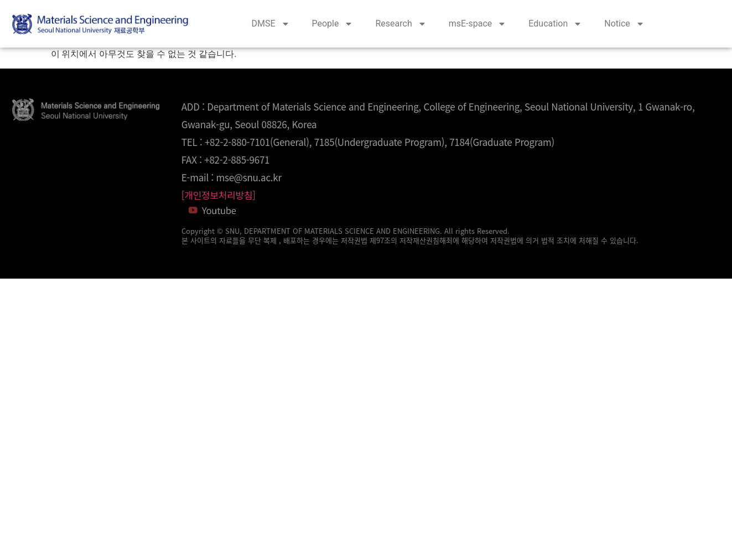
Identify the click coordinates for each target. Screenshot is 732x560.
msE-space (478, 24)
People (333, 24)
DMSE (270, 24)
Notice (624, 24)
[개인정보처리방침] (219, 195)
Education (555, 24)
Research (401, 24)
